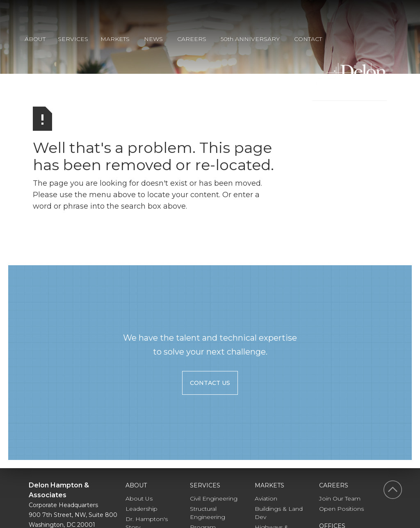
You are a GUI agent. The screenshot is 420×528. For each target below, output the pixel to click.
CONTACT (308, 39)
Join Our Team (340, 498)
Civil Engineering (214, 498)
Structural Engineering (208, 513)
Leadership (142, 509)
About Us (139, 498)
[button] (41, 40)
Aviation (266, 498)
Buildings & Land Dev (279, 513)
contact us (210, 383)
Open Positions (341, 509)
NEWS (153, 39)
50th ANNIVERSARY (250, 39)
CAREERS (192, 39)
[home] (350, 82)
